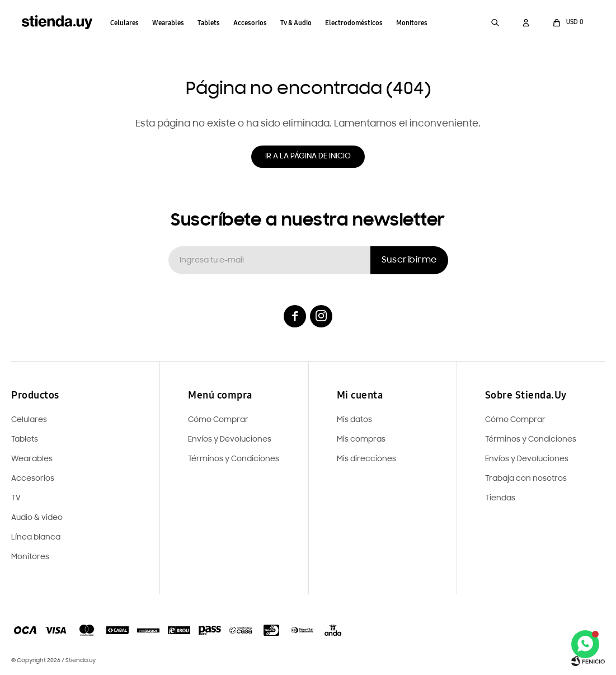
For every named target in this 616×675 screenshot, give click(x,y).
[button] (495, 22)
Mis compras (361, 440)
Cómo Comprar (515, 420)
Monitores (412, 23)
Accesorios (251, 23)
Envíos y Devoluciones (527, 459)
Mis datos (354, 420)
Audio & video (37, 518)
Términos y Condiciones (531, 440)
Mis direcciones (366, 459)
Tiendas (500, 498)
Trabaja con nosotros (526, 479)
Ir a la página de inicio (308, 156)
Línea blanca (36, 538)
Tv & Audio (297, 23)
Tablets (209, 23)
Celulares (125, 23)
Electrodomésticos (354, 23)
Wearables (169, 23)
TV (16, 498)
